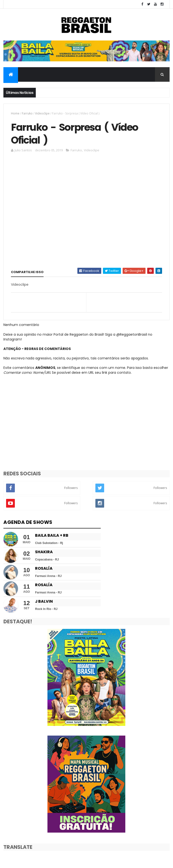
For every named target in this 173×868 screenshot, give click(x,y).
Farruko (27, 113)
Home (15, 113)
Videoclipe (42, 113)
